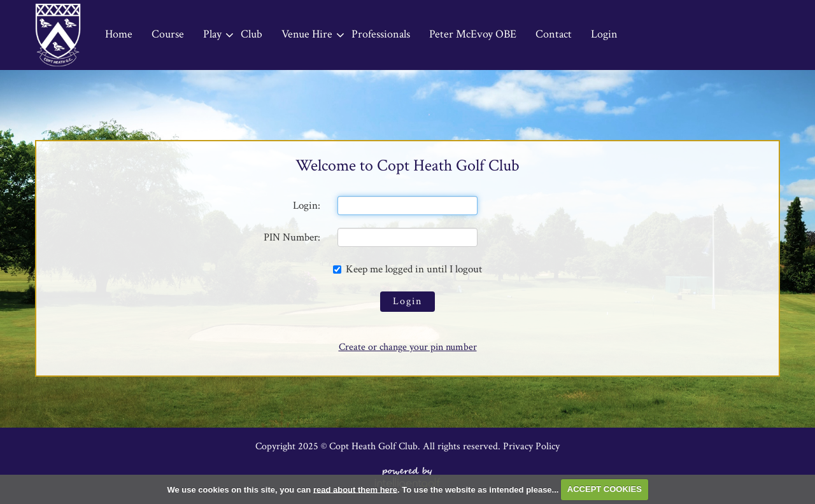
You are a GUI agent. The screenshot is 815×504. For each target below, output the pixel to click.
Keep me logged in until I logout (407, 269)
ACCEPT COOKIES (605, 489)
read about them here (355, 489)
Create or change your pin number (408, 347)
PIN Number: (292, 237)
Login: (307, 205)
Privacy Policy (531, 446)
